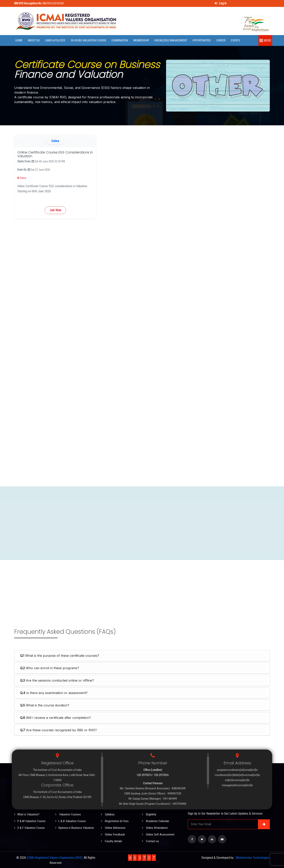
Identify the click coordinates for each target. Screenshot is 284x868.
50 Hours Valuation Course (88, 40)
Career (221, 40)
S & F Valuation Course (30, 827)
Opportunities (202, 40)
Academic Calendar (156, 821)
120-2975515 (144, 775)
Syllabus (108, 814)
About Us (34, 40)
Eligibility (149, 814)
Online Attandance (155, 827)
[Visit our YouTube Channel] (222, 839)
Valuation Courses (68, 814)
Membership (141, 40)
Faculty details (112, 840)
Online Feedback (113, 834)
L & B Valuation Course (71, 821)
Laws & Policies (55, 40)
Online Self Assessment (158, 834)
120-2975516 (161, 775)
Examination (120, 40)
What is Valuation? (27, 814)
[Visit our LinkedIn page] (212, 839)
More (265, 40)
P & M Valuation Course (30, 821)
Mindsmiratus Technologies (252, 857)
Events (235, 40)
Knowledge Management (171, 40)
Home (19, 40)
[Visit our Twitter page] (202, 839)
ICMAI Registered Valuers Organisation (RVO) (55, 857)
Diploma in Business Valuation (75, 827)
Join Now (55, 210)
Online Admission (113, 827)
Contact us (151, 840)
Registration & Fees (115, 821)
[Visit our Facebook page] (192, 839)
